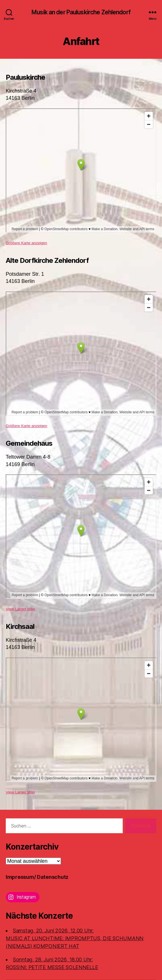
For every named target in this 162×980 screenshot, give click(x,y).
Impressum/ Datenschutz (37, 877)
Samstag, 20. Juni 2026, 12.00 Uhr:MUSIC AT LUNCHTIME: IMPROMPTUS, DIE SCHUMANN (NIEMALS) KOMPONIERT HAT (75, 938)
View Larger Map (20, 609)
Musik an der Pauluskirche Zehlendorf (81, 12)
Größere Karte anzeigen (26, 243)
